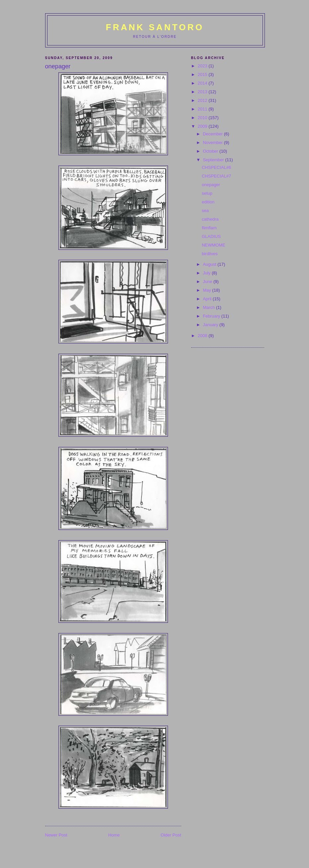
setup (207, 193)
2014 (203, 83)
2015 (203, 74)
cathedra (210, 219)
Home (114, 835)
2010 (203, 118)
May (207, 290)
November (213, 143)
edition (208, 202)
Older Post (171, 835)
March (209, 307)
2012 (203, 100)
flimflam (209, 228)
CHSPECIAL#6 (216, 167)
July (207, 273)
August (210, 264)
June (208, 282)
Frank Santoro (155, 27)
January (211, 325)
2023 (203, 66)
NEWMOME (214, 245)
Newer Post (56, 835)
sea (205, 211)
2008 (203, 336)
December (213, 134)
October (211, 151)
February (212, 316)
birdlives (210, 254)
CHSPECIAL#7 (216, 176)
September (214, 160)
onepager (211, 185)
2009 (203, 126)
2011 (203, 109)
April (208, 299)
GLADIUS (211, 236)
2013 (203, 92)
